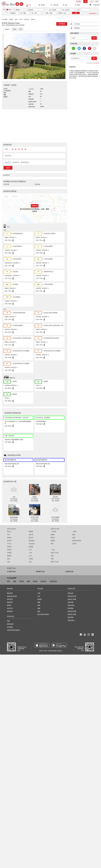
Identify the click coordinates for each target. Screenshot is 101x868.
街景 (21, 29)
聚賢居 (53, 538)
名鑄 (52, 556)
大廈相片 (7, 29)
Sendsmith (96, 63)
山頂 (30, 556)
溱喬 (74, 538)
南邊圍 (31, 547)
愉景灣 (9, 550)
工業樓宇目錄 (69, 572)
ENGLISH (96, 5)
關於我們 (10, 593)
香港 (9, 581)
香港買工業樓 (72, 614)
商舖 (77, 5)
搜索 (76, 13)
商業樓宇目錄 (40, 572)
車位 (65, 5)
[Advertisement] (41, 126)
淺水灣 (31, 535)
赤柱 (9, 562)
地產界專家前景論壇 (13, 630)
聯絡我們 (10, 602)
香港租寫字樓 (72, 596)
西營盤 (9, 553)
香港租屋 (70, 593)
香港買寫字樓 (72, 611)
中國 (39, 593)
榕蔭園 (35, 497)
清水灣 (9, 541)
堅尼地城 (32, 541)
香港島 (53, 532)
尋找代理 (10, 608)
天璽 (52, 559)
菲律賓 (21, 581)
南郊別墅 (55, 497)
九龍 (53, 550)
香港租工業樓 (72, 599)
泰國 (28, 581)
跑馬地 (9, 538)
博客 (8, 621)
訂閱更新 (62, 24)
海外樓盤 (79, 1)
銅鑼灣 (31, 532)
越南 (15, 581)
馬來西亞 (43, 581)
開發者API (10, 624)
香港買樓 (70, 608)
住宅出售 (6, 184)
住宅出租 (37, 184)
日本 (39, 596)
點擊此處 (35, 206)
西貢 (9, 559)
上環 (30, 553)
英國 (39, 608)
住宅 (29, 5)
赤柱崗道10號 (35, 517)
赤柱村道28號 (55, 517)
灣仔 (9, 535)
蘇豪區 (9, 556)
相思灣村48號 (77, 541)
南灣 (52, 544)
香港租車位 (71, 605)
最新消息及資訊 (12, 596)
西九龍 (31, 538)
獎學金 (9, 605)
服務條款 (55, 651)
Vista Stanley (14, 517)
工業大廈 (54, 5)
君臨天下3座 (55, 553)
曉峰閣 (53, 541)
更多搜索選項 (93, 14)
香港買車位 (71, 620)
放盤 (85, 1)
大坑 (30, 550)
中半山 (9, 544)
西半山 (9, 532)
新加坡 (35, 581)
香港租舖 (70, 602)
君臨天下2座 (55, 562)
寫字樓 (42, 5)
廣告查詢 (10, 599)
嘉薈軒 (53, 535)
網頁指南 (10, 611)
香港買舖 (70, 617)
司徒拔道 (32, 544)
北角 (30, 562)
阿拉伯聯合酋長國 (43, 614)
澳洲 (39, 605)
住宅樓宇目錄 (11, 572)
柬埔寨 (39, 599)
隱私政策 (60, 651)
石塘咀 (31, 559)
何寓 (14, 497)
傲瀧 (74, 535)
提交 (8, 168)
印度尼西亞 (53, 581)
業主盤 (18, 10)
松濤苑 (74, 544)
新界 (74, 532)
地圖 (14, 29)
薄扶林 (9, 547)
